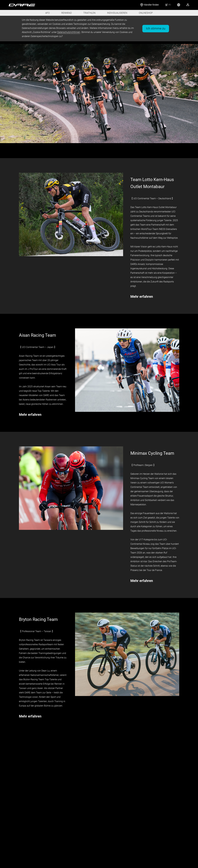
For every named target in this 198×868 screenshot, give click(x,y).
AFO (47, 13)
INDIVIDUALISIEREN (117, 13)
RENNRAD (67, 13)
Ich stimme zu (156, 28)
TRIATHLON (89, 13)
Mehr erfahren (142, 297)
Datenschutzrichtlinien (69, 32)
